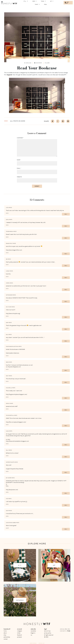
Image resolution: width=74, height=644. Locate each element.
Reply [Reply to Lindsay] (66, 278)
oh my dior (9, 307)
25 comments (38, 63)
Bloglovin (33, 633)
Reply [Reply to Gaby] (66, 329)
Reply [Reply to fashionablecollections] (66, 357)
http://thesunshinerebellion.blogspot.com (17, 441)
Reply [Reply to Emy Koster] (66, 493)
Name (19, 160)
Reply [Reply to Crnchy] (66, 410)
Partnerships (7, 637)
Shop (45, 4)
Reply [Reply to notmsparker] (66, 302)
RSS (31, 635)
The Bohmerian (10, 231)
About (5, 633)
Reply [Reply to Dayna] (66, 226)
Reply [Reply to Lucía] (66, 214)
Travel (37, 4)
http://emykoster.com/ (12, 490)
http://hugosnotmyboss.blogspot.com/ (16, 394)
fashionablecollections (12, 346)
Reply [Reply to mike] (66, 505)
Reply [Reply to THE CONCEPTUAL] (66, 426)
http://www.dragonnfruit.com (14, 250)
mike (7, 499)
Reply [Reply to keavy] (66, 382)
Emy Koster (9, 478)
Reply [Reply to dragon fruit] (66, 254)
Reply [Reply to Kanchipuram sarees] (66, 529)
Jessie (7, 362)
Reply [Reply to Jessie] (66, 370)
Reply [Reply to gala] (66, 341)
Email (19, 168)
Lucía (7, 208)
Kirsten (8, 283)
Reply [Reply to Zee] (66, 266)
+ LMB (43, 643)
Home (5, 631)
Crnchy (8, 404)
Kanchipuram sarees (11, 523)
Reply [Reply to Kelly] (66, 457)
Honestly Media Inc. (33, 643)
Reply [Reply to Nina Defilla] (66, 398)
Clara (7, 431)
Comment (20, 138)
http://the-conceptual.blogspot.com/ (16, 422)
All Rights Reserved (49, 635)
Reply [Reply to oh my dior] (66, 317)
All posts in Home (18, 121)
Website (19, 177)
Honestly (65, 631)
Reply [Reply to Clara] (66, 445)
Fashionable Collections (13, 353)
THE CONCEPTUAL (10, 415)
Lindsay (8, 271)
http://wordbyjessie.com (14, 367)
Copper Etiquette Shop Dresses (15, 469)
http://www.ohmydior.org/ (13, 313)
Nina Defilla (9, 388)
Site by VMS (40, 643)
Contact (6, 639)
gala (7, 335)
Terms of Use (47, 631)
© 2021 (46, 637)
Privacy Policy (48, 633)
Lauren (48, 63)
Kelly (7, 450)
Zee (7, 259)
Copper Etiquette (10, 462)
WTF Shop (67, 3)
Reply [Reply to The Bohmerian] (66, 238)
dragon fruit (9, 243)
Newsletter (33, 631)
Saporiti (10, 75)
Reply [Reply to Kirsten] (66, 290)
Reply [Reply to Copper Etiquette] (66, 473)
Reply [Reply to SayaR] (66, 517)
